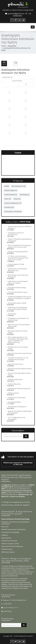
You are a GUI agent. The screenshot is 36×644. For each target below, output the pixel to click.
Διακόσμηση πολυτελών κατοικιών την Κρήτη (16, 71)
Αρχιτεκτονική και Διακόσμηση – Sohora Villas (19, 325)
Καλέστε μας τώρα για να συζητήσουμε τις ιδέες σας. (18, 463)
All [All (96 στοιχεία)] (7, 186)
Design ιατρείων (13, 393)
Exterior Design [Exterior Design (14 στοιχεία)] (11, 190)
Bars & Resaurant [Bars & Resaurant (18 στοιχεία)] (18, 186)
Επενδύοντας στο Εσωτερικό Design (18, 348)
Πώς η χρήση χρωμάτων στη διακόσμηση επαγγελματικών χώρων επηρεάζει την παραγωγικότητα (18, 340)
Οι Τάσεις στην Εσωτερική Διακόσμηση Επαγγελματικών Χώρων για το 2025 (18, 258)
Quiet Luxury (12, 313)
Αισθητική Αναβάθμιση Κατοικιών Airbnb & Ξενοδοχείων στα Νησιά (20, 297)
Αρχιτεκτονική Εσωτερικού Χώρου (20, 368)
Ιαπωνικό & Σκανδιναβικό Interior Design (19, 374)
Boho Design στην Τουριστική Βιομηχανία (18, 276)
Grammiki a (18, 637)
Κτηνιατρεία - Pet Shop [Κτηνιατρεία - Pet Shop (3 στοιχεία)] (13, 211)
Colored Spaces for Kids (16, 264)
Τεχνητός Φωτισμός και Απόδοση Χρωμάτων (19, 227)
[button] (18, 77)
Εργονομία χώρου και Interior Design (18, 331)
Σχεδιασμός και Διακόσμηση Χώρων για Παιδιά (18, 282)
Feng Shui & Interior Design (17, 287)
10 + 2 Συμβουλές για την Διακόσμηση (17, 418)
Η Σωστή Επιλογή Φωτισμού (18, 292)
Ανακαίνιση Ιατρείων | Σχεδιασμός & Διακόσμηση (20, 412)
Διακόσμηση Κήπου (14, 402)
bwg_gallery (12, 46)
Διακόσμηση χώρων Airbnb (17, 303)
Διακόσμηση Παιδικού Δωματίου (19, 388)
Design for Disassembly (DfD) (18, 251)
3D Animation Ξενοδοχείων (17, 406)
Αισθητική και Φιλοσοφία (17, 397)
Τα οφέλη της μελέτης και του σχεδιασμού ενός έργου (18, 358)
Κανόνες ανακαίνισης (15, 379)
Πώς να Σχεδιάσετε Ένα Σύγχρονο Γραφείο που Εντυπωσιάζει (20, 246)
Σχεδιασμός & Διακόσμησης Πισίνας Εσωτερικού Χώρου (18, 308)
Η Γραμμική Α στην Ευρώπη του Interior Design (18, 319)
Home (3, 46)
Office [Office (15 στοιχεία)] (8, 199)
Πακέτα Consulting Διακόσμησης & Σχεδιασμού (20, 240)
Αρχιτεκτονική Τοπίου (16, 364)
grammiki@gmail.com (11, 607)
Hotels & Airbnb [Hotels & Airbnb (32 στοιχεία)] (11, 194)
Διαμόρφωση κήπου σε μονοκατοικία (16, 233)
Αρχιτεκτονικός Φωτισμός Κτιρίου (20, 353)
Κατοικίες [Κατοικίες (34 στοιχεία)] (9, 207)
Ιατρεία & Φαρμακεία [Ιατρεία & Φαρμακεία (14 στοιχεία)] (13, 203)
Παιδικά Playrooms (14, 384)
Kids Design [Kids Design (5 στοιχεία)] (24, 194)
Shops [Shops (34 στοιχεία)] (17, 199)
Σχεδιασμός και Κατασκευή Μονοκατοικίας (17, 269)
